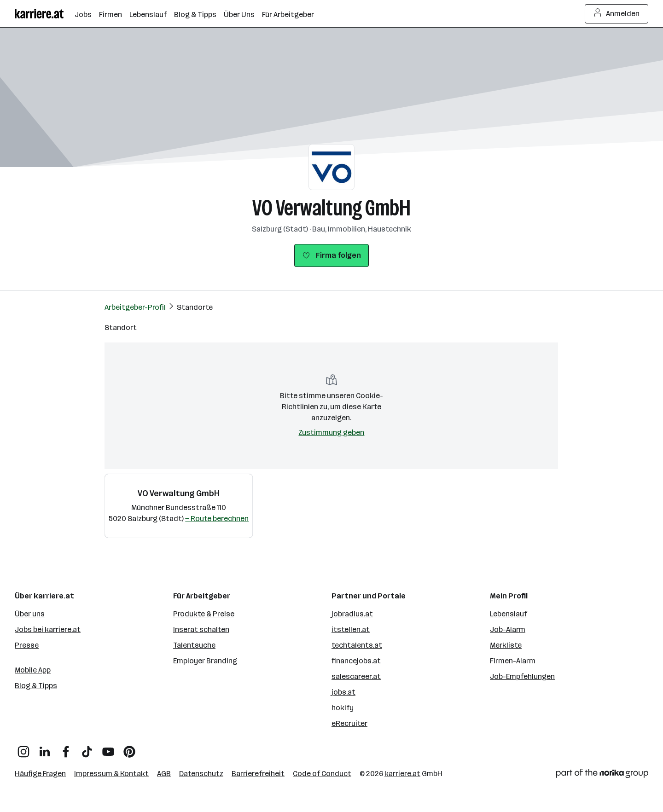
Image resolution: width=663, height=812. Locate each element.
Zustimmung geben (331, 432)
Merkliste (506, 645)
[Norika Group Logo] (602, 775)
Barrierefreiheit (258, 774)
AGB (164, 774)
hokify (343, 708)
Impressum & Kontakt (111, 774)
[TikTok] (87, 748)
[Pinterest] (129, 748)
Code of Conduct (322, 774)
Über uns (30, 614)
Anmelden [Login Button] (617, 14)
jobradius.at (352, 614)
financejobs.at (356, 661)
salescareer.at (356, 676)
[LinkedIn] (45, 748)
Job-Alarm (508, 629)
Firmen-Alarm (513, 661)
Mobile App (33, 670)
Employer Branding (205, 661)
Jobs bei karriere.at (48, 629)
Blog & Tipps (36, 686)
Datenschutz (201, 774)
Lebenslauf (509, 614)
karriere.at (402, 774)
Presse (27, 645)
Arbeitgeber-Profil (135, 307)
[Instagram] (23, 748)
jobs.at (343, 692)
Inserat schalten (201, 629)
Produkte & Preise (204, 614)
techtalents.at (357, 645)
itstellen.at (351, 629)
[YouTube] (108, 748)
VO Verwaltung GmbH (331, 208)
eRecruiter (349, 723)
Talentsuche (194, 645)
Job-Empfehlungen (522, 676)
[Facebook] (66, 748)
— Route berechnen (217, 519)
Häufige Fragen (40, 774)
